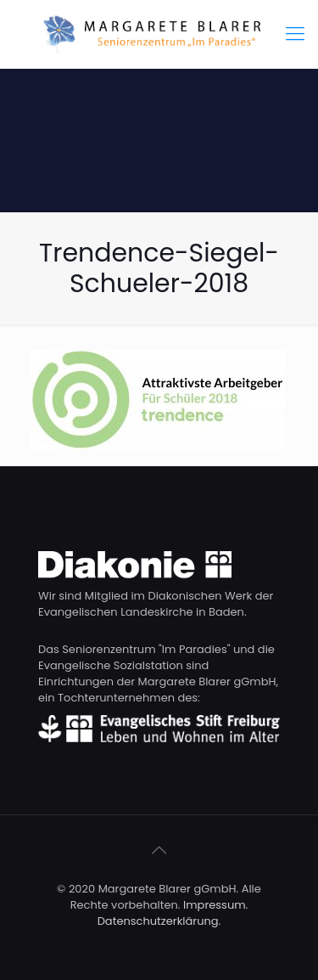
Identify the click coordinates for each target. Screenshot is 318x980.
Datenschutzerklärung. (159, 921)
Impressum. (215, 905)
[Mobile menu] (295, 34)
